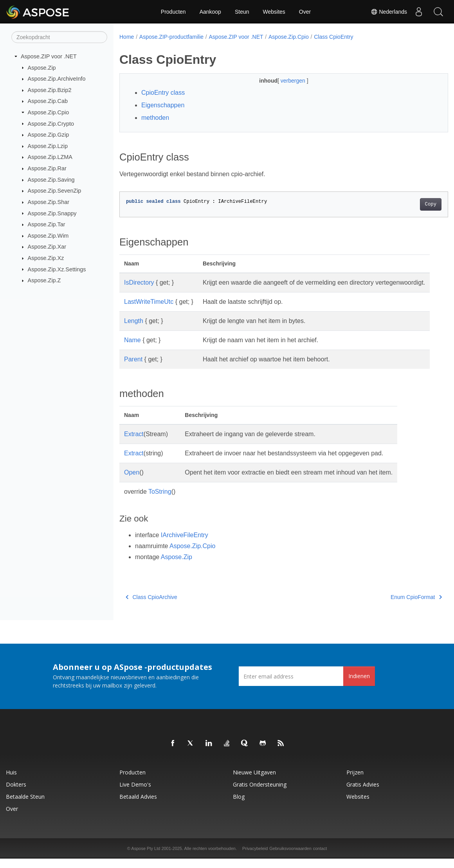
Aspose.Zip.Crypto (51, 123)
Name (132, 349)
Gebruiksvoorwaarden (290, 858)
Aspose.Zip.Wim (48, 236)
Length (134, 330)
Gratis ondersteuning (260, 794)
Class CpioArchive (151, 606)
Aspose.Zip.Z (44, 280)
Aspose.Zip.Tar (47, 224)
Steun (242, 12)
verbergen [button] (282, 81)
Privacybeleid (255, 858)
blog (239, 806)
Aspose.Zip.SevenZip (55, 191)
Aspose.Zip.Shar (49, 202)
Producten (173, 12)
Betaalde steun (25, 806)
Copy (408, 204)
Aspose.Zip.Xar (47, 247)
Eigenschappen (163, 105)
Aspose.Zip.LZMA (50, 157)
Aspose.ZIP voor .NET (49, 56)
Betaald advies (138, 806)
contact (320, 858)
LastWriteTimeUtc (149, 311)
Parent (133, 369)
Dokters (16, 794)
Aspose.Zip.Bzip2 (50, 90)
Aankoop (210, 12)
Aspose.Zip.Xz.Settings (57, 269)
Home (127, 37)
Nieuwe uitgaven (254, 782)
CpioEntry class (163, 93)
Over (305, 12)
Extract (134, 443)
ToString (160, 501)
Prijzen (355, 782)
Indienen (359, 685)
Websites (274, 12)
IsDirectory (139, 282)
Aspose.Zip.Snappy (52, 213)
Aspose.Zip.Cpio (49, 112)
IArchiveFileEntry (185, 544)
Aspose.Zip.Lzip (48, 146)
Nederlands (389, 12)
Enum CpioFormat (393, 606)
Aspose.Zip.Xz (46, 258)
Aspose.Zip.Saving (51, 180)
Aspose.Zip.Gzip (49, 135)
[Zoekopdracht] (59, 37)
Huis (11, 782)
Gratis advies (363, 794)
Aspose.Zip (42, 67)
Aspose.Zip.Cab (48, 101)
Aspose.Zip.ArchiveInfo (57, 79)
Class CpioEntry (333, 37)
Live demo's (135, 794)
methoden (155, 118)
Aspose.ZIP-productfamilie (171, 37)
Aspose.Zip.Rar (47, 168)
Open (132, 482)
